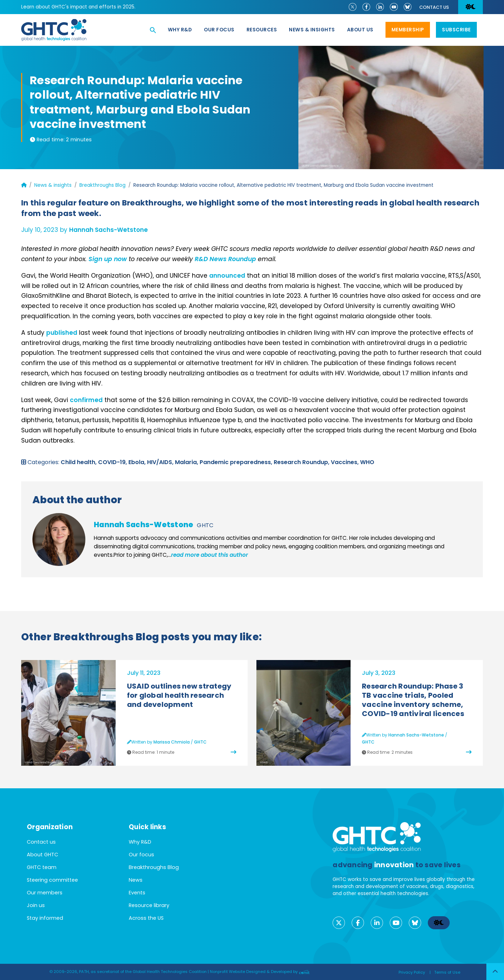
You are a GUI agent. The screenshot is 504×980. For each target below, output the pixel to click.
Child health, (79, 462)
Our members (45, 893)
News (136, 880)
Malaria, (187, 462)
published (62, 333)
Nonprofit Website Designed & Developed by (260, 972)
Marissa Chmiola (172, 742)
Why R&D (180, 30)
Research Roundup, (302, 462)
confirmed (86, 400)
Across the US (146, 918)
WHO (367, 462)
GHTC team (42, 867)
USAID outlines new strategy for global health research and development (179, 695)
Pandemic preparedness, (237, 462)
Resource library (149, 905)
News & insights (53, 185)
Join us (36, 905)
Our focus (219, 30)
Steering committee (52, 880)
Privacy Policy (412, 972)
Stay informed (45, 918)
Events (137, 893)
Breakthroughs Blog (102, 185)
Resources (262, 30)
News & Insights (312, 30)
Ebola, (138, 462)
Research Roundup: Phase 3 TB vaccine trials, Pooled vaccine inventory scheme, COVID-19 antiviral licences (413, 700)
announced (227, 276)
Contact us (434, 7)
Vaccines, (345, 462)
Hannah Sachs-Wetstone (108, 230)
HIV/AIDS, (161, 462)
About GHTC (42, 855)
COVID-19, (113, 462)
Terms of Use (447, 972)
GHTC (205, 525)
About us (360, 30)
